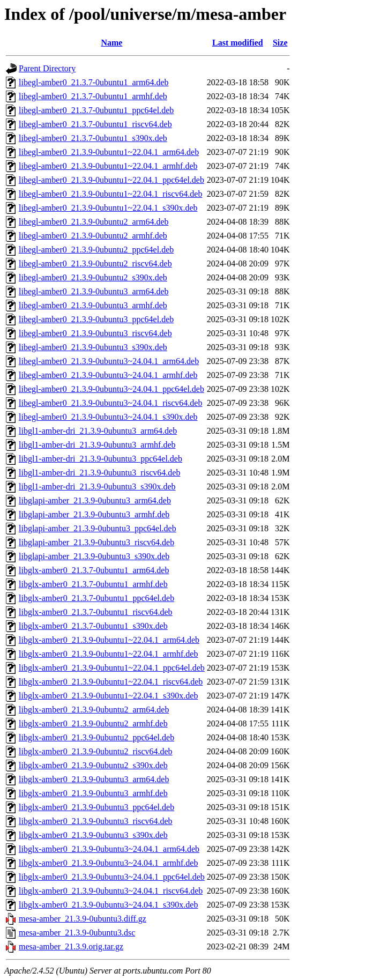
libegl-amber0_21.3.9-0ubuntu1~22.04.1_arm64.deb (109, 152)
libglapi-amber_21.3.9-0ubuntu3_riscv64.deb (96, 542)
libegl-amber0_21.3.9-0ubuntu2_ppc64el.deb (96, 250)
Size (280, 43)
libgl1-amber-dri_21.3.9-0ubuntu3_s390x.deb (97, 487)
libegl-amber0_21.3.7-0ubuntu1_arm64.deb (94, 82)
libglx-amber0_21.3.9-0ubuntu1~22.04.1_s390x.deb (108, 696)
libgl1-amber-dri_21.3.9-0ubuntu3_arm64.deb (98, 431)
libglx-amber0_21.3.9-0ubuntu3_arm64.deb (94, 779)
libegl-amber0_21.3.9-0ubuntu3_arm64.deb (94, 291)
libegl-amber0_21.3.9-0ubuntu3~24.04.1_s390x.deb (108, 417)
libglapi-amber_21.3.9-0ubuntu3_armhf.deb (94, 514)
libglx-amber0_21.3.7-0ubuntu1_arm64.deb (94, 570)
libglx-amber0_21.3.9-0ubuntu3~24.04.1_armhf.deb (108, 863)
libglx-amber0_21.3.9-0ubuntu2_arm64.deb (94, 710)
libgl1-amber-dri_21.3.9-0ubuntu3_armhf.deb (97, 445)
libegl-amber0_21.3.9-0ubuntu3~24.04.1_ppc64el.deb (111, 389)
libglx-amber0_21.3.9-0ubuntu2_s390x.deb (93, 765)
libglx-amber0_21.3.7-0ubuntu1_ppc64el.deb (96, 598)
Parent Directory (47, 68)
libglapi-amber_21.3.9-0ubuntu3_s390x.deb (94, 556)
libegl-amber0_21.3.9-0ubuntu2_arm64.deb (94, 222)
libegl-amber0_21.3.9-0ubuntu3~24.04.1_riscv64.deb (110, 403)
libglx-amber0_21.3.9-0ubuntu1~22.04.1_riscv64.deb (111, 682)
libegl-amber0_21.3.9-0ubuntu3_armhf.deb (93, 305)
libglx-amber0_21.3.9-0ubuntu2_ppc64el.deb (96, 737)
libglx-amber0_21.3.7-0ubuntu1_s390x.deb (93, 626)
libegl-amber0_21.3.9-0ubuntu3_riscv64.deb (95, 333)
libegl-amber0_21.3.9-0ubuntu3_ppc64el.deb (96, 319)
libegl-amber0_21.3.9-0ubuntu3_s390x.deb (93, 347)
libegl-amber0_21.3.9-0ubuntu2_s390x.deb (93, 277)
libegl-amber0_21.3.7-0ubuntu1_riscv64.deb (95, 124)
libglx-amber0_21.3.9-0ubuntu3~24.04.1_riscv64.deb (111, 891)
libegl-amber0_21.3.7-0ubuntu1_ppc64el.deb (96, 110)
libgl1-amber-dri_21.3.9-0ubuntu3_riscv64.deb (99, 473)
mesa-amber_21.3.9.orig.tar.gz (71, 946)
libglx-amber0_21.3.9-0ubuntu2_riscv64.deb (96, 751)
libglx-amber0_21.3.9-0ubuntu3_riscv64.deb (96, 821)
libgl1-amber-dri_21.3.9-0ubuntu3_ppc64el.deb (100, 459)
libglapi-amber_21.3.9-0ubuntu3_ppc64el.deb (98, 528)
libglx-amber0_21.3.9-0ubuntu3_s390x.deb (93, 835)
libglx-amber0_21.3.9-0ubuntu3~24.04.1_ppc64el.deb (112, 877)
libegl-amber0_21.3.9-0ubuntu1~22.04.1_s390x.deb (108, 208)
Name (111, 43)
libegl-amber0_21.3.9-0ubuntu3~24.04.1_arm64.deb (109, 361)
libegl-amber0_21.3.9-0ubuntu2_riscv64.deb (95, 263)
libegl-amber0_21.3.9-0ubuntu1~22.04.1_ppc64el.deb (111, 180)
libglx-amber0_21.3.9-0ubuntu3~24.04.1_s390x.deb (108, 905)
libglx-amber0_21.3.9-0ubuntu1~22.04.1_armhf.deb (108, 654)
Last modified (238, 43)
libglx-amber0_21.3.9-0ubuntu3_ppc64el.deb (96, 807)
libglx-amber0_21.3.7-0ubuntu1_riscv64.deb (96, 612)
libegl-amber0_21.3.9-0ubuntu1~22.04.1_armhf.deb (108, 166)
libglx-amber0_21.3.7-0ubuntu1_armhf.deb (93, 584)
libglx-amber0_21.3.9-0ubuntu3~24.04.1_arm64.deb (109, 849)
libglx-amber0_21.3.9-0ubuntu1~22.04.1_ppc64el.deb (112, 668)
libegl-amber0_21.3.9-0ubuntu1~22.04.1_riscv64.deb (110, 194)
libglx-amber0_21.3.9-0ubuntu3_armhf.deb (93, 793)
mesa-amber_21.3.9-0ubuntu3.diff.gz (83, 919)
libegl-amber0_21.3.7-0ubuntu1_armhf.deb (93, 96)
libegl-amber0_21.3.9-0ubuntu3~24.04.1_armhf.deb (108, 375)
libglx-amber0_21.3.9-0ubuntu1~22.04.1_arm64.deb (109, 640)
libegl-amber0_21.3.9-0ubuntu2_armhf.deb (93, 236)
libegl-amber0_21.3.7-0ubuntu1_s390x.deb (93, 138)
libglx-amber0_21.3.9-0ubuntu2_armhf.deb (93, 723)
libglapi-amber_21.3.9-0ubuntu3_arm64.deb (95, 500)
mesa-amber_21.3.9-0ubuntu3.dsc (77, 933)
